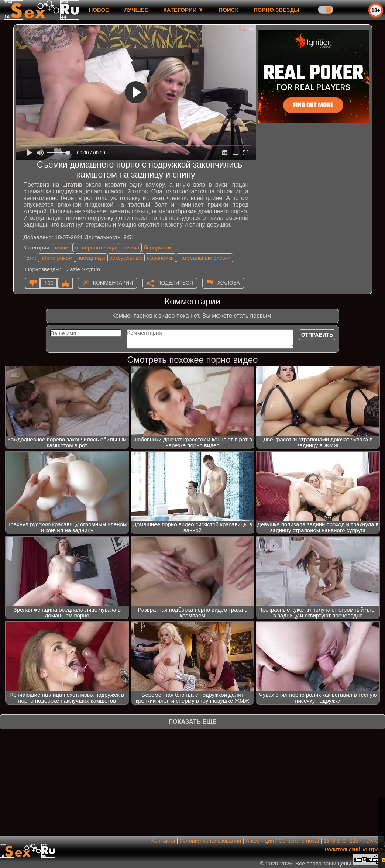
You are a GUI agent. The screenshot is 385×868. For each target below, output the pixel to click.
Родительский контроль (355, 849)
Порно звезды (276, 10)
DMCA (374, 841)
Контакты (163, 841)
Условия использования (211, 841)
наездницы (91, 258)
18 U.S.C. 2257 (343, 841)
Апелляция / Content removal (282, 841)
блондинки (157, 247)
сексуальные (126, 258)
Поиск (229, 10)
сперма (130, 247)
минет (63, 247)
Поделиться (175, 283)
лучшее (136, 10)
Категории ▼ (184, 10)
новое (99, 10)
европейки (160, 258)
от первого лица (96, 247)
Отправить (317, 335)
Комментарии (113, 283)
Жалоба (229, 283)
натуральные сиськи (204, 258)
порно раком (56, 258)
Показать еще (192, 722)
